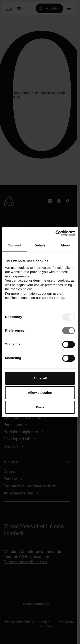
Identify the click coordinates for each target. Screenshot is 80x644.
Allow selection (40, 393)
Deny (40, 407)
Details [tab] (40, 245)
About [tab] (66, 245)
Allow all (40, 378)
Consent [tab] (15, 245)
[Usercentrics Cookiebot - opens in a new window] (56, 233)
